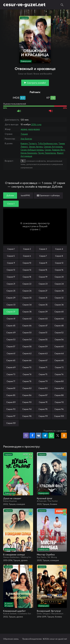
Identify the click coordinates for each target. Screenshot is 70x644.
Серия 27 (43, 291)
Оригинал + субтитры (48, 195)
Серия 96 (59, 409)
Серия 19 (43, 277)
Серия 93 (11, 409)
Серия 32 (59, 298)
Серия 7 (43, 256)
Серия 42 (27, 319)
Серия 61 (11, 353)
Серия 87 (43, 395)
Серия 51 (43, 333)
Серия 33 (11, 305)
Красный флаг (45, 498)
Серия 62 (27, 353)
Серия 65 (11, 360)
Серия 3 (43, 249)
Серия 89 (11, 402)
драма (24, 129)
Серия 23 (43, 284)
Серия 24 (59, 284)
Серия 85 (11, 395)
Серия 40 (59, 312)
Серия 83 (43, 388)
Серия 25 (11, 291)
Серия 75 (43, 374)
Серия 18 (27, 277)
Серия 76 (59, 374)
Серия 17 (11, 277)
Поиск (62, 5)
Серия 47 (43, 326)
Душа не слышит (12, 498)
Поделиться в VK (39, 436)
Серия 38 (27, 312)
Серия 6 (27, 256)
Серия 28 (59, 291)
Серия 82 (27, 388)
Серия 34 (27, 305)
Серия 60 (59, 346)
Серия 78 (27, 381)
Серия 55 (43, 339)
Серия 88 (59, 395)
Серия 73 (11, 374)
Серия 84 (59, 388)
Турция (24, 134)
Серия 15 (43, 270)
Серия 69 (11, 367)
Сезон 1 (11, 204)
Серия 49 (11, 333)
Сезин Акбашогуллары (32, 150)
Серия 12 (59, 263)
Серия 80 (59, 381)
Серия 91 (43, 402)
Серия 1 (11, 249)
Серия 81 (11, 388)
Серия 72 (59, 367)
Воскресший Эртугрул (49, 611)
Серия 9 (11, 263)
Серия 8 (59, 256)
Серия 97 (11, 416)
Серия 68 (59, 360)
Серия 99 (43, 416)
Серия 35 (43, 305)
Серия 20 (59, 277)
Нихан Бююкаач (29, 153)
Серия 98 (27, 416)
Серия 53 (11, 339)
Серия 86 (27, 395)
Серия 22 (27, 284)
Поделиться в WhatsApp (51, 436)
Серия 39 (43, 312)
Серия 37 (11, 312)
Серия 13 (11, 270)
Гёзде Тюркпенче (47, 153)
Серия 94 (27, 409)
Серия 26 (27, 291)
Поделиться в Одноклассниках (64, 436)
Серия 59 (43, 346)
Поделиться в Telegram (45, 436)
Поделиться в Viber (26, 436)
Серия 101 (11, 423)
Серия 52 (59, 333)
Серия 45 (11, 326)
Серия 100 (59, 416)
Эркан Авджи (36, 147)
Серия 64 (59, 353)
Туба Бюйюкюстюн (48, 143)
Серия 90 (27, 402)
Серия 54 (27, 339)
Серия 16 (59, 270)
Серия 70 (27, 367)
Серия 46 (27, 326)
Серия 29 (11, 298)
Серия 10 (27, 263)
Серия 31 (43, 298)
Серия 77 (11, 381)
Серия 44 (59, 319)
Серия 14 (27, 270)
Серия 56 (59, 339)
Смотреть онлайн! (36, 83)
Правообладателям (32, 639)
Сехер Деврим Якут (55, 150)
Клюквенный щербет (14, 611)
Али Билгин (26, 139)
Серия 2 (27, 249)
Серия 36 (59, 305)
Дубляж (10, 195)
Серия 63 (43, 353)
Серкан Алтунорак (53, 147)
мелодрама (34, 129)
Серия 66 (27, 360)
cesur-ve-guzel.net (24, 5)
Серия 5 (11, 256)
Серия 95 (43, 409)
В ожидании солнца (14, 555)
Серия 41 (11, 319)
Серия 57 (11, 346)
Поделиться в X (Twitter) (58, 436)
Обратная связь (11, 639)
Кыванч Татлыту (29, 143)
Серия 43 (43, 319)
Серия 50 (27, 333)
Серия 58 (27, 346)
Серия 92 (59, 402)
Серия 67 (43, 360)
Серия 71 (43, 367)
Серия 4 (59, 249)
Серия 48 (59, 326)
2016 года (36, 124)
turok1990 (25, 195)
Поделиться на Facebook (32, 436)
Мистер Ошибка (46, 555)
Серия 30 (27, 298)
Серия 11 (43, 263)
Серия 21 (11, 284)
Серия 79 (43, 381)
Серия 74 (27, 374)
